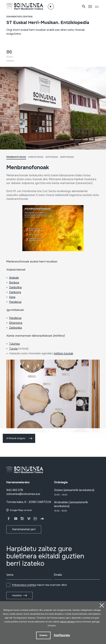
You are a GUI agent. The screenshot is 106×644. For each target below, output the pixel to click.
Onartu (43, 635)
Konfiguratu (62, 635)
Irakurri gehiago (67, 622)
